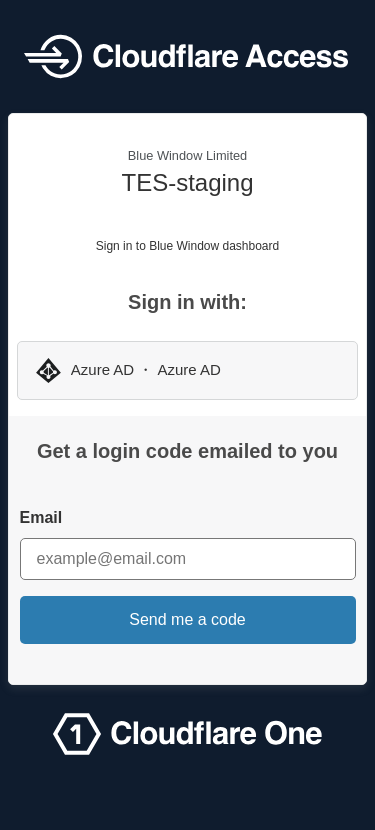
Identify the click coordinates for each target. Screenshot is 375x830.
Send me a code (187, 619)
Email (41, 517)
